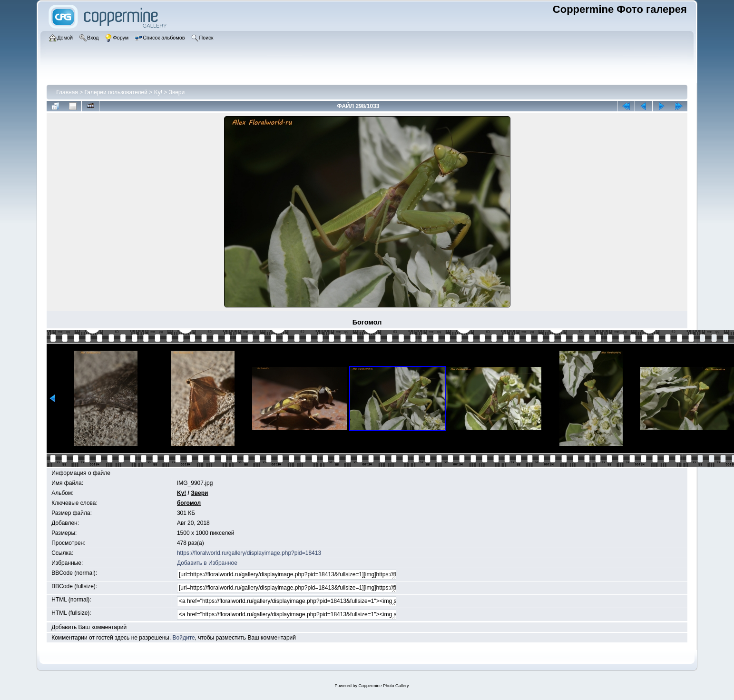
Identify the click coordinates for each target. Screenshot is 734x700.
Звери (177, 92)
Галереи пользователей (116, 92)
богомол (189, 503)
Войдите (184, 638)
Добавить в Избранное (207, 563)
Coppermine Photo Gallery (383, 686)
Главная (67, 92)
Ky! (158, 92)
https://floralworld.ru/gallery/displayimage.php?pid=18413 (249, 553)
